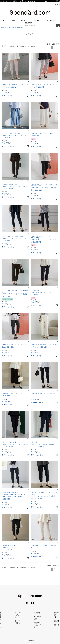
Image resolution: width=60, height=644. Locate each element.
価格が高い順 (25, 46)
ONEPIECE (24, 21)
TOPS (13, 21)
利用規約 (37, 613)
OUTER (3, 21)
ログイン (48, 1)
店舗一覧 (57, 625)
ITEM (8, 27)
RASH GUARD (51, 21)
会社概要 (57, 621)
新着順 (33, 46)
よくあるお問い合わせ (18, 623)
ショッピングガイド (18, 615)
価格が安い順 (14, 46)
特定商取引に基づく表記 (38, 625)
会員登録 (57, 1)
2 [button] (55, 48)
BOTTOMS (37, 21)
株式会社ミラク (57, 615)
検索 (58, 26)
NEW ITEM (28, 23)
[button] (58, 48)
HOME (3, 27)
